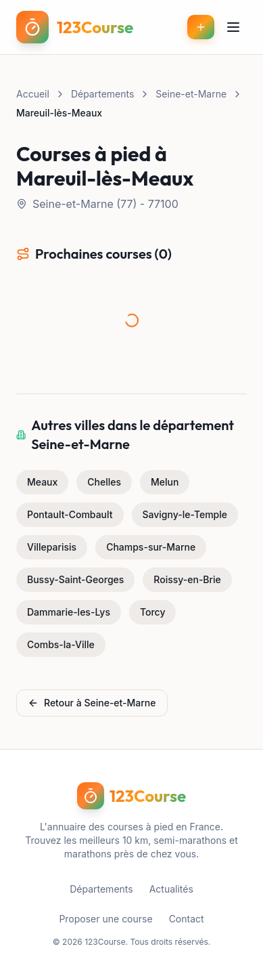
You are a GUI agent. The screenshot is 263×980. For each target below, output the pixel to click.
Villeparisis (52, 547)
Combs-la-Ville (61, 644)
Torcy (153, 612)
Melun (165, 482)
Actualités (171, 889)
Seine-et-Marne (191, 94)
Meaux (42, 482)
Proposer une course (105, 919)
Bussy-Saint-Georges (75, 579)
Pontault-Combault (70, 514)
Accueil (33, 94)
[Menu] (233, 27)
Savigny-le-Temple (185, 514)
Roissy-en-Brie (187, 579)
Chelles (104, 482)
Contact (187, 919)
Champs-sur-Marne (151, 547)
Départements (102, 94)
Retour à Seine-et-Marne (92, 703)
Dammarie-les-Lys (69, 612)
